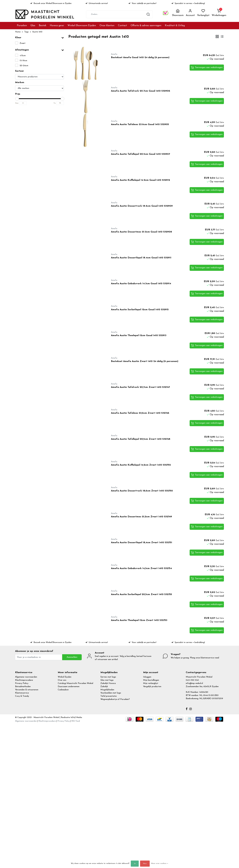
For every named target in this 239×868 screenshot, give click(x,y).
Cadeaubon (63, 690)
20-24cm (24, 66)
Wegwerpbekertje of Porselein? (115, 699)
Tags (26, 32)
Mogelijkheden (107, 690)
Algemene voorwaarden (26, 677)
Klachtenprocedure (24, 680)
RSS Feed (76, 721)
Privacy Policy (22, 683)
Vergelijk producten (152, 687)
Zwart (23, 43)
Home (18, 32)
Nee (145, 864)
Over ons (62, 680)
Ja (135, 864)
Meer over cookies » (160, 863)
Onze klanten (107, 26)
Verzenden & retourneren (27, 690)
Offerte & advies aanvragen (146, 26)
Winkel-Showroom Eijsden (82, 26)
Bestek (43, 26)
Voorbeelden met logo (111, 693)
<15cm (23, 56)
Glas (33, 26)
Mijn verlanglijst (151, 683)
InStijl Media (76, 717)
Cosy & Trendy (22, 696)
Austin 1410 (37, 32)
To (55, 103)
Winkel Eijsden (65, 677)
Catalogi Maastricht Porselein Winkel (75, 683)
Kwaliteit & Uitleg (175, 26)
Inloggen (147, 677)
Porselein (22, 26)
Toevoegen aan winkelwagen (207, 68)
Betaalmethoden (23, 687)
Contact (122, 26)
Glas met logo (107, 680)
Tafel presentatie (109, 696)
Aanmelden (72, 657)
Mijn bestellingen (151, 680)
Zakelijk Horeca (108, 683)
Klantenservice (22, 693)
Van (17, 103)
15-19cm (23, 61)
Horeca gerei (57, 26)
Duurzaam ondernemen (69, 687)
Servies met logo (108, 677)
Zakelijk (104, 687)
